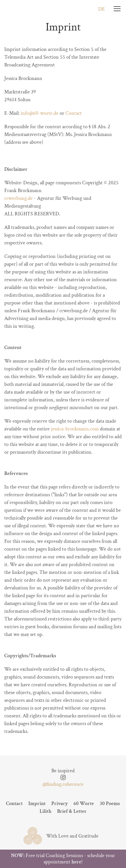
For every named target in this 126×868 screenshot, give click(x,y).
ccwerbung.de (19, 198)
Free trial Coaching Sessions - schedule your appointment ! (63, 859)
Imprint (37, 803)
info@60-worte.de (40, 113)
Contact (74, 113)
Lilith (45, 811)
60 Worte (84, 803)
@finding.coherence (63, 784)
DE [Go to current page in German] (101, 9)
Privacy (60, 803)
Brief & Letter (72, 811)
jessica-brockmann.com (75, 429)
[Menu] (117, 9)
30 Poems (110, 803)
